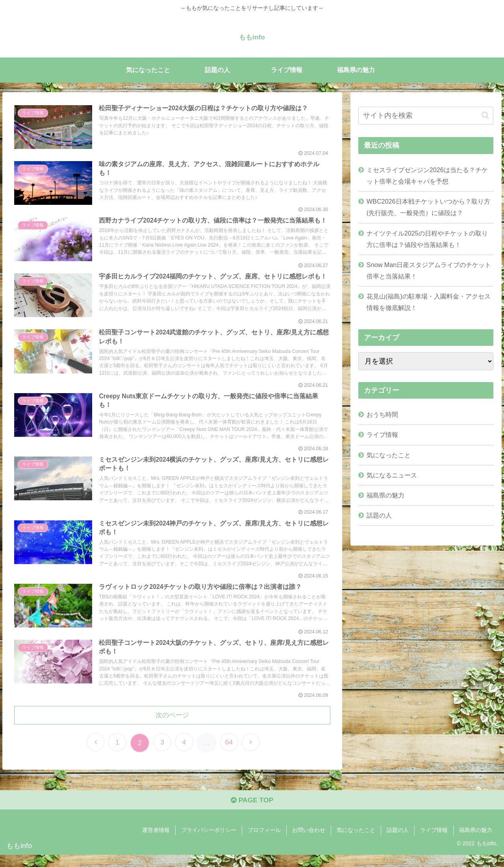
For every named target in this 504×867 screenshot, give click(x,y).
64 (231, 754)
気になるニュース (392, 475)
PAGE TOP (252, 812)
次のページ (172, 726)
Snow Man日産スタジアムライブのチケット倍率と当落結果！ (429, 270)
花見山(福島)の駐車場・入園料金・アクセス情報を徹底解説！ (429, 302)
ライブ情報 (382, 434)
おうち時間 (382, 414)
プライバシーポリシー (209, 843)
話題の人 (379, 515)
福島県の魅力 (385, 495)
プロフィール (264, 843)
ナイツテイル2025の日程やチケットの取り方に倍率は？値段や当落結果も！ (427, 239)
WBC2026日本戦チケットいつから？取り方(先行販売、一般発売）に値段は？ (428, 207)
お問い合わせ (309, 843)
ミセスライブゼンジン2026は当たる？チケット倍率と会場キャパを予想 (427, 175)
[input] (426, 116)
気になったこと (389, 455)
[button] (485, 115)
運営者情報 (156, 843)
